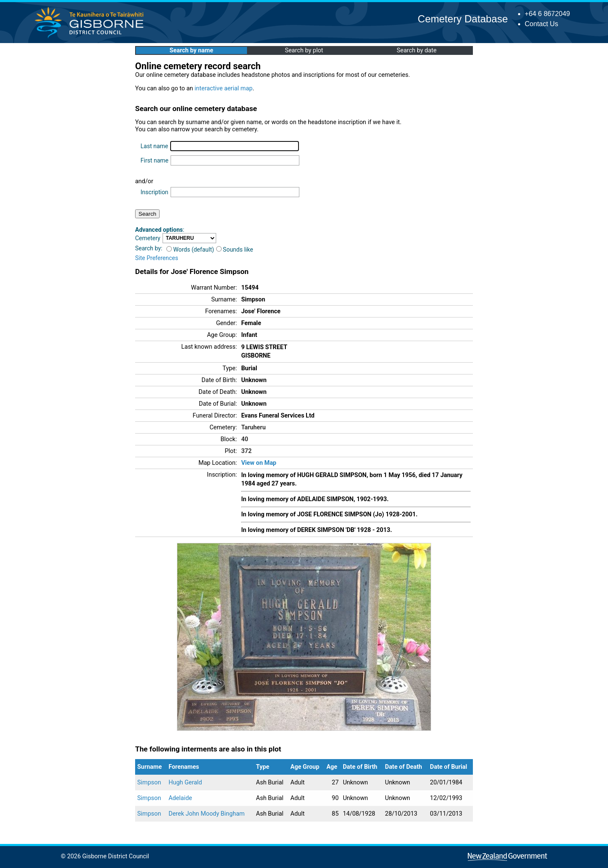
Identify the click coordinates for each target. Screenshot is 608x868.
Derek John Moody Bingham (206, 814)
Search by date (416, 50)
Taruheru (253, 427)
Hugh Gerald (185, 783)
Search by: (149, 248)
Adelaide (180, 798)
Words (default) (190, 250)
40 (245, 439)
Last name (154, 146)
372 (246, 451)
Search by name (191, 50)
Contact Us (541, 24)
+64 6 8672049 (547, 14)
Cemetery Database (463, 19)
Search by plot (304, 50)
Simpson (149, 783)
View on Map (259, 463)
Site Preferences (157, 258)
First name (155, 160)
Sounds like (235, 250)
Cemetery (148, 238)
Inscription (155, 192)
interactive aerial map (224, 88)
